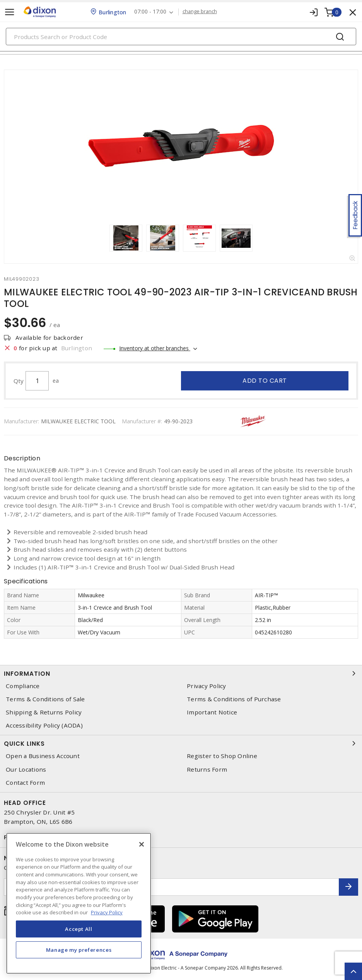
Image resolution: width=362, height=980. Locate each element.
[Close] (142, 844)
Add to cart (265, 381)
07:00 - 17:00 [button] (150, 12)
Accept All (79, 929)
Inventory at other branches (155, 348)
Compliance (23, 686)
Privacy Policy (207, 686)
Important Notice (212, 712)
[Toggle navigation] (10, 12)
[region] (79, 903)
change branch (200, 12)
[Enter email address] (172, 887)
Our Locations (26, 770)
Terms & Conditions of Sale (45, 699)
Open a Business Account (43, 756)
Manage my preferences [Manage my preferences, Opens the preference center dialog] (79, 950)
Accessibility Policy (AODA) (44, 725)
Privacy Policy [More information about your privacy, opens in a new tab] (107, 912)
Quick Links (181, 743)
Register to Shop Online (222, 756)
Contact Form (25, 783)
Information (181, 673)
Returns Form (207, 770)
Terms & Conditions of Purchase (234, 699)
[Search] (181, 37)
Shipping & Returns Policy (44, 712)
